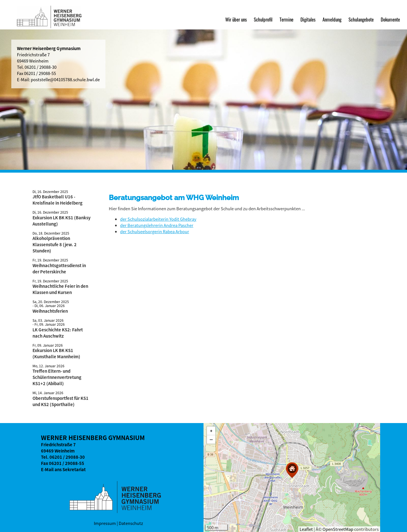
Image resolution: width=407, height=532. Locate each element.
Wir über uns (236, 19)
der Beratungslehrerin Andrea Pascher (157, 225)
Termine (286, 19)
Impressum (105, 523)
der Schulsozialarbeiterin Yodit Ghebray (158, 219)
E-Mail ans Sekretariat (63, 469)
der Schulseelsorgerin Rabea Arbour (155, 231)
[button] (292, 470)
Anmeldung (332, 19)
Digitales (308, 19)
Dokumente (390, 19)
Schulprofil (263, 19)
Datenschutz (131, 523)
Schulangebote (361, 19)
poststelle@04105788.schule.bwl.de (65, 80)
